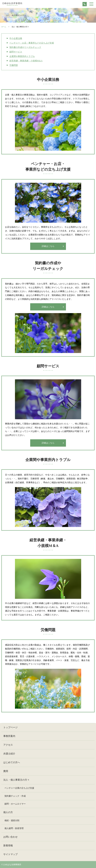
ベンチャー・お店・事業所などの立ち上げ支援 (32, 43)
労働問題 (14, 65)
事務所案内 (9, 736)
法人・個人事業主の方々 (16, 780)
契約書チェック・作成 (15, 796)
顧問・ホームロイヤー (15, 804)
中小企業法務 (16, 38)
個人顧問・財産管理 (14, 828)
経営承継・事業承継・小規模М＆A (26, 61)
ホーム (4, 27)
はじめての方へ (12, 762)
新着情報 (8, 846)
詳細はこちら (48, 246)
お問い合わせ (10, 837)
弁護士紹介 (9, 754)
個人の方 (8, 812)
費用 (6, 771)
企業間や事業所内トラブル (22, 56)
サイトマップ (10, 854)
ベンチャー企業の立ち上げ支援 (19, 788)
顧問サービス (16, 52)
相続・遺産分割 (12, 821)
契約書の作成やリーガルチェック (25, 47)
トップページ (10, 727)
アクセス (8, 745)
